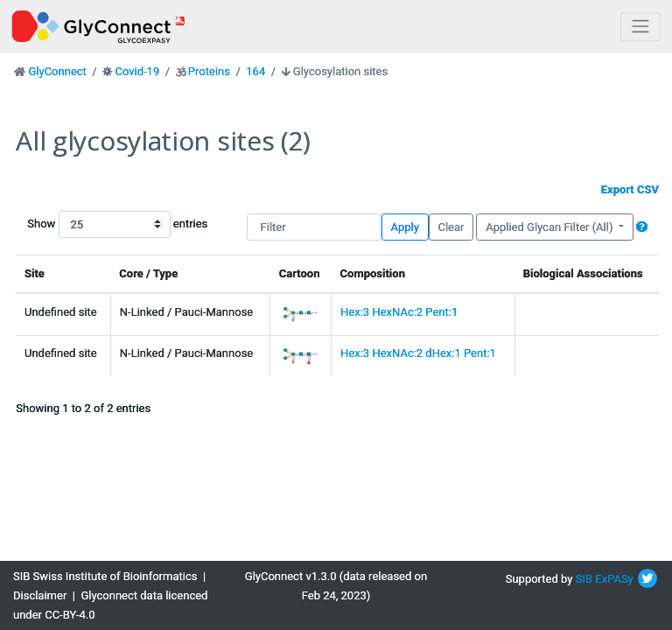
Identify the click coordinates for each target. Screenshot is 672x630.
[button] (642, 227)
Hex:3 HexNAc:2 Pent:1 (399, 312)
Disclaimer (40, 595)
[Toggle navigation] (640, 27)
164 (255, 71)
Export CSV (630, 189)
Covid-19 (137, 71)
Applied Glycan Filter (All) (551, 227)
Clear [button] (451, 227)
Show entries (83, 224)
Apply (405, 227)
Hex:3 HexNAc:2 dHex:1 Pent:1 (418, 353)
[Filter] (314, 227)
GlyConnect (57, 71)
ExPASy (614, 579)
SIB (584, 579)
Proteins (209, 71)
